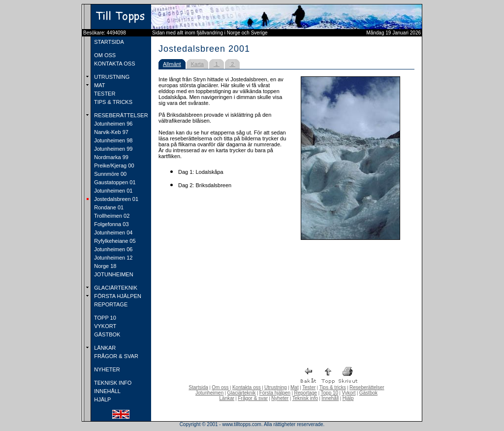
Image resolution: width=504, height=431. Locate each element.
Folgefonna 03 (110, 224)
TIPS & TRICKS (112, 102)
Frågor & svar (253, 398)
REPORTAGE (110, 304)
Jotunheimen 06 (112, 249)
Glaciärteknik (242, 393)
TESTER (104, 94)
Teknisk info (305, 398)
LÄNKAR (104, 348)
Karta (197, 64)
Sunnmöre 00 (110, 174)
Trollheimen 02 (111, 216)
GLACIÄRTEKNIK (115, 288)
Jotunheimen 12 (112, 258)
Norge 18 (104, 266)
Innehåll (330, 398)
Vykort (348, 393)
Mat (295, 387)
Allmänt (172, 64)
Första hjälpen (275, 393)
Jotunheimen (209, 393)
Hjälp (348, 398)
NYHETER (106, 369)
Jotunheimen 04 (112, 232)
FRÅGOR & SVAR (115, 356)
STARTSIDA (108, 42)
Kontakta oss (247, 387)
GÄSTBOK (106, 334)
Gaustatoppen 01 (114, 182)
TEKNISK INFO (112, 383)
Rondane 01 (108, 207)
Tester (309, 387)
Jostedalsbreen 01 (115, 199)
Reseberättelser (367, 387)
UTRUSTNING (111, 77)
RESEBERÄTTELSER (120, 115)
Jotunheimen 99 (112, 149)
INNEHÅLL (107, 391)
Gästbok (368, 393)
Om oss (220, 387)
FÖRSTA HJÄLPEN (117, 296)
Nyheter (280, 398)
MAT (99, 85)
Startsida (198, 387)
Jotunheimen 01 (112, 191)
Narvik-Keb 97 (110, 132)
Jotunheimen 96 (112, 124)
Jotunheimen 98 (112, 140)
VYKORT (104, 326)
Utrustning (276, 387)
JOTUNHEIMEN (113, 274)
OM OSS (104, 55)
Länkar (227, 398)
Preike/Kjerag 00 (113, 166)
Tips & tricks (333, 387)
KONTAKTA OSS (114, 64)
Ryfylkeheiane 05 (114, 241)
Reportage (305, 393)
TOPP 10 (104, 318)
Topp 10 (330, 393)
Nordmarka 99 (110, 157)
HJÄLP (102, 399)
